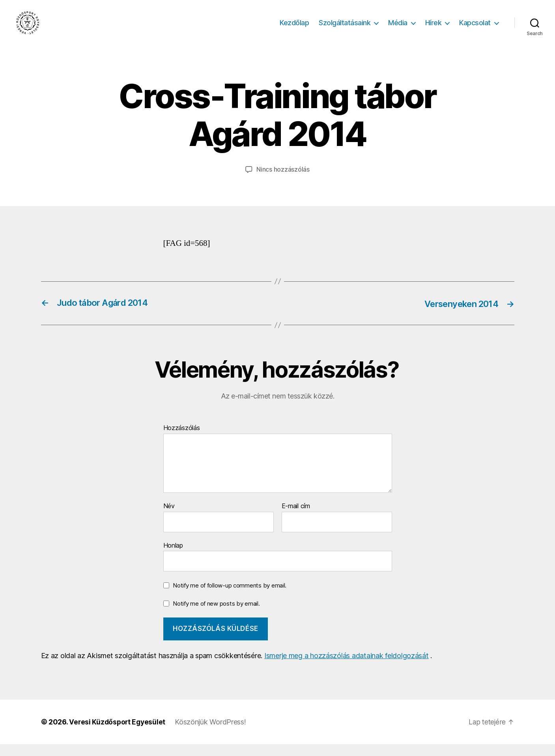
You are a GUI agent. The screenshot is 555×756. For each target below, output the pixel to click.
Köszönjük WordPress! (213, 734)
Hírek (434, 29)
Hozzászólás (182, 440)
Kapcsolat (475, 29)
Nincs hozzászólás (283, 181)
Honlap (173, 557)
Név (169, 518)
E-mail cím (296, 518)
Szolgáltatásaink (345, 29)
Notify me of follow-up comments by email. (230, 597)
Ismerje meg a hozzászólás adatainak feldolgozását (347, 667)
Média (398, 29)
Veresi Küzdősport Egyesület (118, 734)
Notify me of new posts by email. (216, 615)
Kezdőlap (294, 29)
